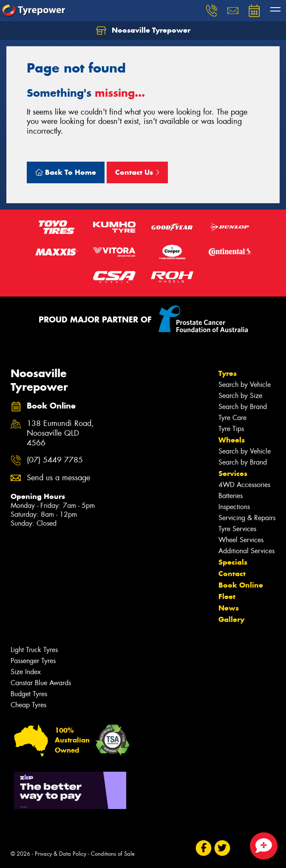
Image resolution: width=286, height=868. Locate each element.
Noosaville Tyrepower (143, 31)
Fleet (227, 596)
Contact (232, 574)
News (229, 608)
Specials (233, 562)
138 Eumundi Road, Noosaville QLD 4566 (60, 433)
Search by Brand (243, 407)
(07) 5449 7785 (55, 460)
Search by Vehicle (245, 385)
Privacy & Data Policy (61, 854)
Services (233, 473)
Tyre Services (237, 529)
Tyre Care (232, 418)
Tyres (228, 373)
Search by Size (240, 396)
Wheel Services (241, 540)
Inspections (234, 507)
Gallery (231, 619)
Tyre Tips (231, 429)
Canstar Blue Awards (41, 683)
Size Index (26, 672)
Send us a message (58, 478)
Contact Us (137, 172)
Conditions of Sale (113, 854)
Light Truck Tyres (34, 650)
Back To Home (66, 172)
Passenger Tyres (33, 661)
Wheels (232, 440)
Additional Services (246, 551)
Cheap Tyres (28, 705)
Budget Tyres (29, 694)
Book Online (241, 585)
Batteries (231, 496)
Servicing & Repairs (247, 518)
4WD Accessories (244, 485)
